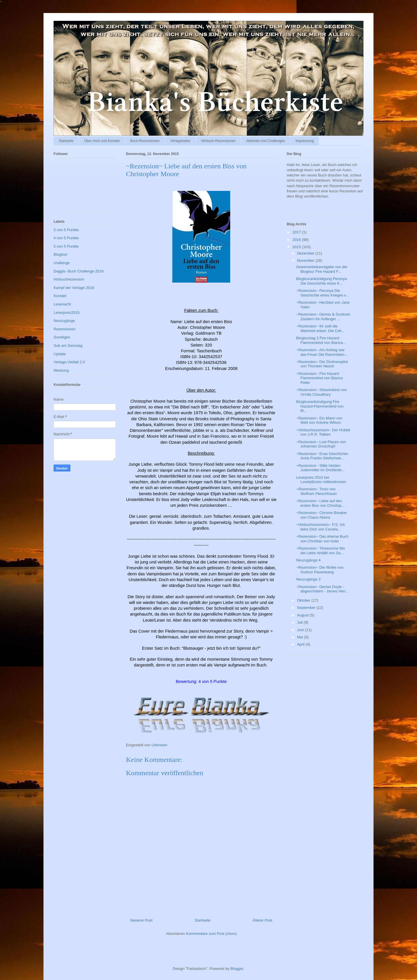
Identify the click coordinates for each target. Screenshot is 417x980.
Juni (301, 630)
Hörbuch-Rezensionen (218, 141)
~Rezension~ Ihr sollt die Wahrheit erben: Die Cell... (320, 328)
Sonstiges (62, 337)
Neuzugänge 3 (308, 579)
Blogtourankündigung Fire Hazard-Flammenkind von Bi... (320, 406)
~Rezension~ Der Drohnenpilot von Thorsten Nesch (322, 364)
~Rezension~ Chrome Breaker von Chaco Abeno (321, 515)
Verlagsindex (180, 141)
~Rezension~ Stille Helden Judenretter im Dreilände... (320, 468)
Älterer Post (262, 920)
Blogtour (61, 254)
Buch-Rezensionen (145, 141)
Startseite (66, 141)
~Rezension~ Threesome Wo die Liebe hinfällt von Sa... (320, 551)
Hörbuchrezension (69, 279)
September (307, 608)
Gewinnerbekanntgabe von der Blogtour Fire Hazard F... (322, 269)
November (306, 260)
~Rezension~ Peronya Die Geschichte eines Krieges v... (322, 293)
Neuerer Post (141, 920)
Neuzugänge (64, 321)
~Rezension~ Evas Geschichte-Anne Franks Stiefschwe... (322, 456)
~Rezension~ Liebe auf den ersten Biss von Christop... (320, 503)
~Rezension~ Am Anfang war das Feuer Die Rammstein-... (322, 352)
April (301, 644)
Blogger (237, 969)
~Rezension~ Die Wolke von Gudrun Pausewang (320, 570)
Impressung (305, 141)
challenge (62, 263)
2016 (297, 240)
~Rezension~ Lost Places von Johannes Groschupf (321, 444)
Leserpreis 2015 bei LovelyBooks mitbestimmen (321, 480)
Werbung (61, 370)
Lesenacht (62, 304)
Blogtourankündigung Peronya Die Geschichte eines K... (321, 281)
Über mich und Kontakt (102, 141)
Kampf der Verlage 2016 (74, 288)
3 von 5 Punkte (66, 230)
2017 (297, 232)
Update (60, 354)
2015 (297, 247)
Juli (300, 622)
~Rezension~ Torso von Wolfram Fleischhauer (316, 491)
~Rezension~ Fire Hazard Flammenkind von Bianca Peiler (319, 378)
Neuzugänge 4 (308, 560)
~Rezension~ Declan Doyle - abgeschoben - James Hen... (322, 589)
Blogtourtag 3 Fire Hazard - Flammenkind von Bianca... (321, 340)
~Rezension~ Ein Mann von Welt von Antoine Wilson (319, 420)
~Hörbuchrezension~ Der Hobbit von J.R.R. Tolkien (323, 432)
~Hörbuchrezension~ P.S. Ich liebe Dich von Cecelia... (320, 527)
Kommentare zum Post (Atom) (212, 934)
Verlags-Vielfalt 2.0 (69, 362)
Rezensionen (65, 329)
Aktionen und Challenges (265, 141)
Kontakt (60, 296)
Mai (301, 637)
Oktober (304, 600)
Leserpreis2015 (67, 313)
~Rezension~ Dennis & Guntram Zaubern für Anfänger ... (323, 317)
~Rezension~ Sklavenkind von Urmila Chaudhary (321, 392)
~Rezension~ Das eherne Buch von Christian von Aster (322, 539)
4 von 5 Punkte (66, 238)
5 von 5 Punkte (66, 246)
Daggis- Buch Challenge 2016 (79, 271)
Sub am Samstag (68, 346)
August (303, 615)
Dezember (306, 253)
